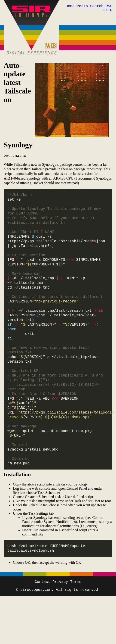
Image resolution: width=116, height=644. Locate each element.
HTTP (108, 10)
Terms (76, 582)
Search (97, 6)
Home (70, 6)
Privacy (60, 582)
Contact (42, 582)
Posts (82, 6)
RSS (109, 6)
